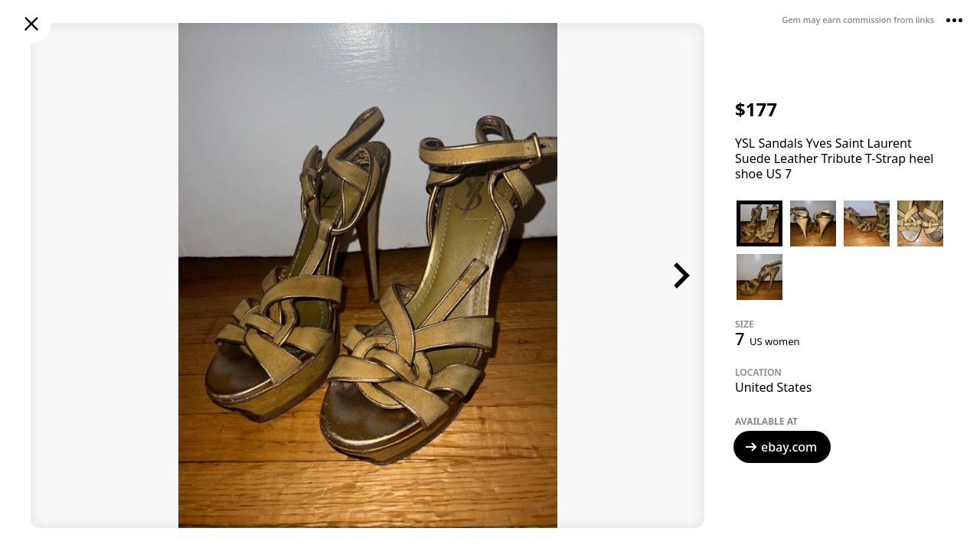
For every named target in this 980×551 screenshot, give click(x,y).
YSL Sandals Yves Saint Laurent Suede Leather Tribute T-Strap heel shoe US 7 (834, 158)
